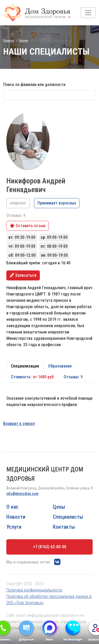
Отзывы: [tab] (73, 377)
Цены (59, 507)
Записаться (23, 275)
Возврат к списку (19, 424)
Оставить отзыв (28, 226)
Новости (16, 517)
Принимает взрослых (57, 203)
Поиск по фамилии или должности (34, 85)
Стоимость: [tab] (33, 377)
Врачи (23, 40)
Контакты (64, 527)
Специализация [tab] (25, 366)
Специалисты (68, 517)
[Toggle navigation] (88, 13)
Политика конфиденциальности (34, 590)
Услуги (14, 527)
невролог (18, 203)
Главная (9, 40)
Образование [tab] (60, 366)
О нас (12, 507)
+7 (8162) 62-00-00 (50, 547)
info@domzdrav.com (22, 494)
